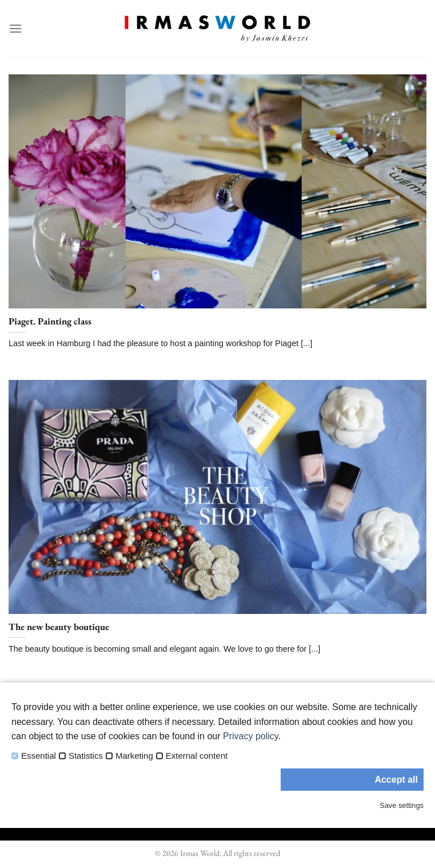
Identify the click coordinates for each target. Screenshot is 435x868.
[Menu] (15, 28)
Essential (39, 756)
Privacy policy (251, 736)
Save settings (402, 805)
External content (197, 756)
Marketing (134, 756)
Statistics (86, 756)
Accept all (396, 780)
